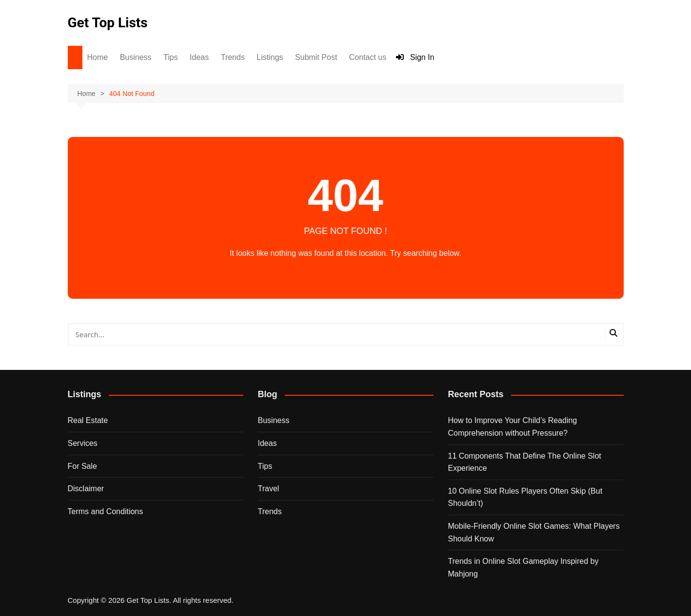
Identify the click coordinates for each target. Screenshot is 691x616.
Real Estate (88, 420)
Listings (270, 57)
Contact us (368, 57)
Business (136, 57)
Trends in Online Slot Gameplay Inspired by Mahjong (523, 568)
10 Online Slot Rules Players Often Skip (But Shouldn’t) (525, 497)
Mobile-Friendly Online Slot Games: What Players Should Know (534, 532)
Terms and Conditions (106, 511)
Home (98, 57)
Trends (233, 57)
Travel (269, 489)
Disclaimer (86, 489)
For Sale (82, 466)
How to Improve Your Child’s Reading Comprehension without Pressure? (513, 427)
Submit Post (316, 57)
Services (83, 443)
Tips (171, 57)
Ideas (199, 57)
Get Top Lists (108, 23)
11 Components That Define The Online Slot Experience (525, 462)
